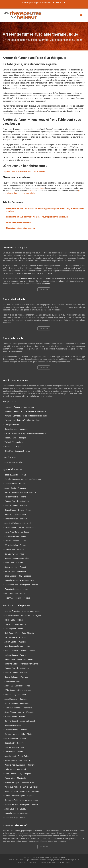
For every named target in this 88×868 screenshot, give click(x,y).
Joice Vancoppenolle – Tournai (17, 598)
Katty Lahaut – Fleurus (14, 752)
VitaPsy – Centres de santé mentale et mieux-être (25, 411)
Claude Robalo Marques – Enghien (19, 796)
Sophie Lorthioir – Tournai (15, 567)
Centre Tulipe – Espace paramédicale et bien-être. (25, 433)
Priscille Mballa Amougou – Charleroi (20, 765)
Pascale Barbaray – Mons (15, 624)
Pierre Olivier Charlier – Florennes (19, 659)
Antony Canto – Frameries (15, 488)
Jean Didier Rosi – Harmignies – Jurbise (21, 585)
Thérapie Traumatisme (14, 442)
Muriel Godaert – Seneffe (15, 717)
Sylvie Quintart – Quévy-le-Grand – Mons (22, 791)
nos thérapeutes (55, 278)
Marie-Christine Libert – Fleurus (18, 761)
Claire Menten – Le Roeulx (16, 769)
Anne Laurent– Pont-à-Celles (17, 558)
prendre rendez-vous (29, 278)
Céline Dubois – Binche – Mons (18, 510)
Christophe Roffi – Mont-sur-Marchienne (21, 800)
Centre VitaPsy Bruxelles (13, 462)
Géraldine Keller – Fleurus (15, 545)
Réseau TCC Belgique (14, 447)
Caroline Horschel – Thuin (15, 541)
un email (31, 191)
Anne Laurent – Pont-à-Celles (17, 756)
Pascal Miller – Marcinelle (15, 572)
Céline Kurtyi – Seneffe (14, 550)
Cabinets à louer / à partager (16, 429)
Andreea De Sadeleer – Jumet (17, 686)
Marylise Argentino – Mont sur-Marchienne (22, 611)
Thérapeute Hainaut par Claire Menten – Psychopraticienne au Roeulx (37, 217)
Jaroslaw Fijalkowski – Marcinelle (18, 523)
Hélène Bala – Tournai (14, 620)
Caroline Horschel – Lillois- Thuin (18, 734)
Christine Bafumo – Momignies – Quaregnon (23, 479)
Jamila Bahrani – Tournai (15, 484)
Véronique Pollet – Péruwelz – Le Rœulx (21, 787)
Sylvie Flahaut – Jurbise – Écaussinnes (21, 528)
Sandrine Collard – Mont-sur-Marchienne (21, 664)
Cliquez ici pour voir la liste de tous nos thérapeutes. (24, 171)
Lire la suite (44, 289)
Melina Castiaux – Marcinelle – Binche (20, 492)
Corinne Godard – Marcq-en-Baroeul (20, 721)
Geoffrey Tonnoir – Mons (15, 593)
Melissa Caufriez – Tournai (16, 497)
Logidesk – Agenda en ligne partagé (19, 407)
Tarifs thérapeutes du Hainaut (19, 222)
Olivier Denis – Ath (12, 681)
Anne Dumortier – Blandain (16, 519)
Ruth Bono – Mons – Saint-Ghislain (19, 633)
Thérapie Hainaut (12, 425)
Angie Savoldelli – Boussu (15, 809)
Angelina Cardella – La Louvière (18, 646)
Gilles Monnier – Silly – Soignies (18, 576)
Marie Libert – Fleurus (14, 563)
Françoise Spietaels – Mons (16, 589)
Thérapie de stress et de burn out (21, 228)
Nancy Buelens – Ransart (15, 637)
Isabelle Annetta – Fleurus (15, 475)
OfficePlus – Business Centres (17, 451)
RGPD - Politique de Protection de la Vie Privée (51, 862)
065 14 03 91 (59, 3)
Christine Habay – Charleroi (16, 536)
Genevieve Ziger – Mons (15, 818)
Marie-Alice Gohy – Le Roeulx (17, 532)
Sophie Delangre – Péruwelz (16, 677)
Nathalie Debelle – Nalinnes (16, 506)
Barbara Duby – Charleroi (15, 514)
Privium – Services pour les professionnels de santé (26, 416)
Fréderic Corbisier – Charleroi (17, 501)
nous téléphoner (44, 284)
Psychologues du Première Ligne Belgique (22, 420)
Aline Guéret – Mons (13, 725)
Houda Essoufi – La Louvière (17, 703)
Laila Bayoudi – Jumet (14, 629)
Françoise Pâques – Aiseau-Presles (19, 580)
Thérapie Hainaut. (43, 857)
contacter (41, 188)
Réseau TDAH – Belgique (15, 438)
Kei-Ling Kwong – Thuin (14, 554)
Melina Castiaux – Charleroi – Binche (20, 651)
